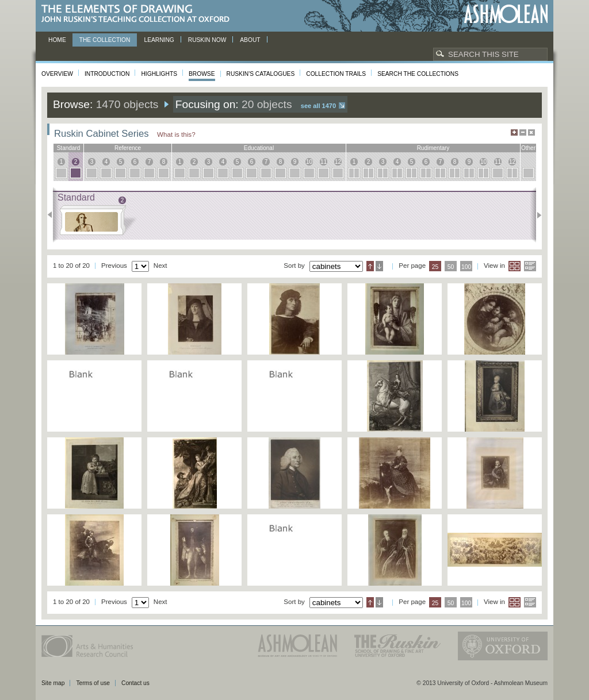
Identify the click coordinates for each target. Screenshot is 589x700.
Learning (159, 40)
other (528, 148)
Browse (202, 74)
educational (259, 148)
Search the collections (418, 74)
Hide (531, 132)
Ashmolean (506, 14)
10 (309, 162)
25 (435, 267)
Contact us (135, 683)
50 (451, 267)
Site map (53, 683)
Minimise (523, 132)
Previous (53, 215)
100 (466, 267)
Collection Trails (336, 74)
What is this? (176, 134)
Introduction (107, 74)
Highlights (159, 74)
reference (128, 148)
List (530, 266)
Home (57, 40)
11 (324, 162)
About (250, 40)
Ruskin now (207, 40)
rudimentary (433, 148)
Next (536, 215)
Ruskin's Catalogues (261, 74)
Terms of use (93, 683)
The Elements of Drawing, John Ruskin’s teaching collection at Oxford (139, 14)
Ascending (370, 266)
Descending (379, 266)
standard (69, 148)
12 (338, 162)
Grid (515, 266)
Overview (57, 74)
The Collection (105, 40)
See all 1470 (318, 106)
